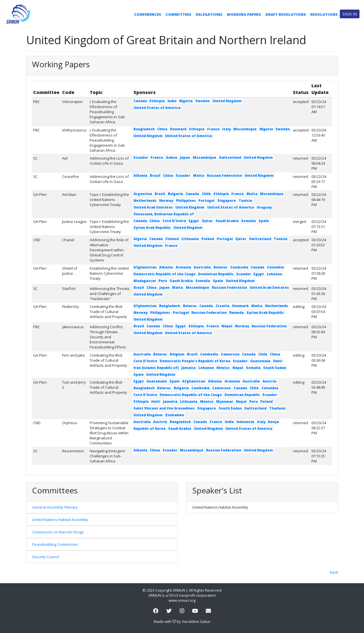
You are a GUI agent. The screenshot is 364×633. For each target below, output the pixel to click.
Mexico (223, 368)
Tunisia (245, 201)
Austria (269, 381)
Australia (202, 267)
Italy (227, 129)
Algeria (140, 239)
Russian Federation (224, 175)
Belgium (177, 354)
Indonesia (245, 422)
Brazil (155, 175)
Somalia (248, 221)
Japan (185, 157)
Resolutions (324, 14)
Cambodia (239, 267)
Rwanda (237, 313)
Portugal (206, 201)
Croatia (222, 306)
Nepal (227, 326)
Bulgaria (175, 194)
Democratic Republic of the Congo (165, 274)
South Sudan (275, 368)
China (162, 129)
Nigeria (186, 101)
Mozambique (245, 129)
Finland (172, 239)
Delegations (209, 14)
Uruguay (264, 207)
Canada (140, 101)
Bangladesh (144, 129)
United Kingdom (227, 101)
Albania (140, 175)
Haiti (278, 361)
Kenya (273, 422)
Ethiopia (157, 101)
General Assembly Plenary (55, 507)
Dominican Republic (216, 274)
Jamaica (188, 368)
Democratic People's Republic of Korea (195, 361)
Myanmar (225, 402)
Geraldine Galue (196, 621)
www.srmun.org (182, 600)
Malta (199, 175)
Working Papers (244, 14)
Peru (163, 281)
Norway (166, 201)
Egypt (194, 221)
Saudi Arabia (227, 221)
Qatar (207, 221)
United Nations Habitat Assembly (60, 520)
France (213, 129)
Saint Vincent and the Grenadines (164, 408)
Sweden (203, 101)
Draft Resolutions (286, 14)
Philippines (186, 201)
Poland (208, 239)
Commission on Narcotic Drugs (58, 532)
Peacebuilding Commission (55, 544)
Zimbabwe (175, 415)
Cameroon (230, 354)
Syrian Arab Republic (152, 228)
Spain (264, 221)
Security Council (46, 557)
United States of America (157, 108)
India (172, 101)
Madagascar (145, 281)
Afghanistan (145, 267)
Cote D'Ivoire (174, 221)
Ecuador (141, 157)
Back (334, 572)
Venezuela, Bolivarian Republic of (164, 214)
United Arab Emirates (153, 207)
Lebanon (274, 274)
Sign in (350, 14)
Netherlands (145, 201)
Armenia (183, 267)
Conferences (148, 14)
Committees (178, 14)
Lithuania (190, 239)
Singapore (227, 201)
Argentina (143, 194)
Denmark (178, 129)
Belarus (221, 267)
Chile (206, 194)
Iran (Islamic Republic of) (156, 368)
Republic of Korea (150, 429)
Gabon (172, 157)
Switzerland (230, 157)
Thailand (277, 408)
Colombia (275, 267)
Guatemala (260, 361)
